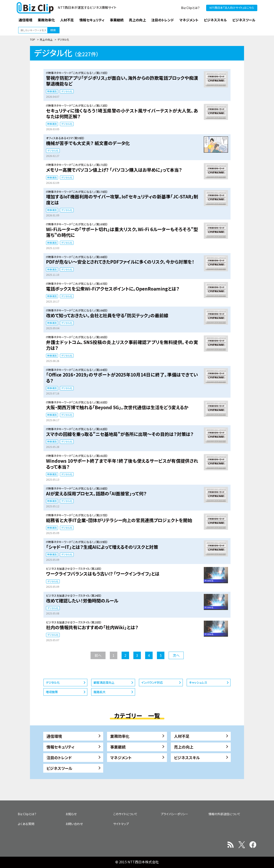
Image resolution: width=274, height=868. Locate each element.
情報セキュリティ (60, 747)
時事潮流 (52, 91)
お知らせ (71, 814)
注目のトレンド (59, 757)
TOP (33, 39)
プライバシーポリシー (174, 814)
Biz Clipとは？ (190, 8)
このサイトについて (125, 814)
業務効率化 (120, 736)
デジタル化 (67, 91)
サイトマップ (121, 824)
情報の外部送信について (224, 814)
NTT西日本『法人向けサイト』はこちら (232, 8)
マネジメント (121, 757)
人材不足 (182, 736)
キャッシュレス (198, 682)
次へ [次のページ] (176, 655)
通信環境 (54, 736)
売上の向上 (46, 39)
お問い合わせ (74, 824)
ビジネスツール (59, 768)
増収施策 (52, 692)
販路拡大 (100, 692)
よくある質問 (26, 824)
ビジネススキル (187, 757)
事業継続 (118, 747)
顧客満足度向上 (104, 682)
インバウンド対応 (152, 682)
